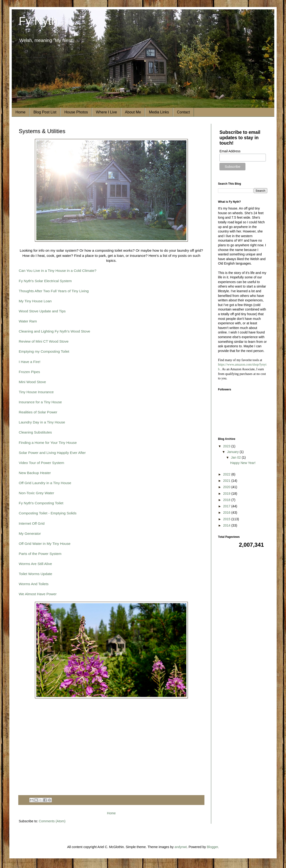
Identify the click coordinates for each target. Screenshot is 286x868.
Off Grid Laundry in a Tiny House (45, 483)
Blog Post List (45, 112)
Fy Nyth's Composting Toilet (41, 503)
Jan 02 (236, 457)
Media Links (159, 112)
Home (21, 112)
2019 (227, 494)
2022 (227, 474)
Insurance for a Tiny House (40, 402)
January (233, 452)
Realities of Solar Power (38, 412)
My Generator (30, 533)
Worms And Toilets (34, 584)
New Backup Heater (35, 473)
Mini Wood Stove (32, 382)
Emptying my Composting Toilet (44, 351)
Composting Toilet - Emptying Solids (48, 513)
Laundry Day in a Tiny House (42, 422)
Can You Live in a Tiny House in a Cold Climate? (58, 271)
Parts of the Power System (40, 554)
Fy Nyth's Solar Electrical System (45, 281)
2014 (227, 525)
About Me (133, 112)
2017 (227, 506)
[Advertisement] (111, 758)
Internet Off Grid (32, 523)
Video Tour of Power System (41, 463)
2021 (227, 481)
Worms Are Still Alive (35, 564)
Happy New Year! (243, 463)
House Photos (76, 112)
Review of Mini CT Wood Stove (44, 341)
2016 (227, 513)
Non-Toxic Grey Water (36, 493)
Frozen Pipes (29, 372)
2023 (227, 446)
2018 (227, 500)
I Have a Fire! (30, 362)
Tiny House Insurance (36, 392)
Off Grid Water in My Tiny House (45, 544)
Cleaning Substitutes (35, 432)
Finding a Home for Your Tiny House (48, 443)
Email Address (230, 151)
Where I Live (106, 112)
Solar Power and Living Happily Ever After (52, 453)
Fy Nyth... (43, 21)
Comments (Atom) (52, 821)
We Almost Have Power (38, 594)
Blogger (212, 847)
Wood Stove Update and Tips (42, 311)
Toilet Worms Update (36, 574)
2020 (227, 487)
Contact (183, 112)
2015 (227, 519)
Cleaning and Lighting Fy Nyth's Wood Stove (55, 331)
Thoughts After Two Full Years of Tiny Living (54, 291)
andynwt (181, 847)
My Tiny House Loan (35, 301)
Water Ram (28, 321)
